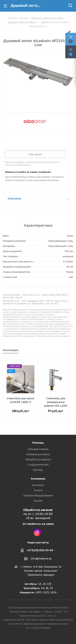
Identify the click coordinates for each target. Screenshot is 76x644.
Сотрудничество (38, 465)
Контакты (38, 485)
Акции (38, 501)
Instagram (37, 532)
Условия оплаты (38, 449)
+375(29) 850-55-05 (40, 550)
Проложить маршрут (41, 575)
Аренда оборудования (38, 495)
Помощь (38, 443)
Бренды (38, 470)
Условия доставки (38, 454)
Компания (38, 479)
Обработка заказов (38, 459)
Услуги (38, 490)
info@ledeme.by (41, 559)
